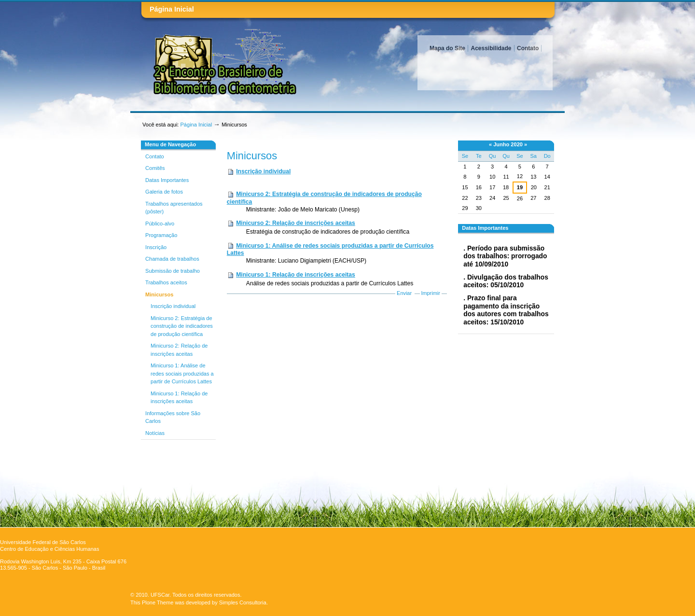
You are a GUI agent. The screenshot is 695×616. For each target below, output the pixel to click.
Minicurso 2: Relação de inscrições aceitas (296, 223)
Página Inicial (172, 9)
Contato (528, 48)
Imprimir (430, 293)
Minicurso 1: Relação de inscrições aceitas (296, 275)
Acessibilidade (491, 48)
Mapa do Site (447, 48)
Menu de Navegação (170, 144)
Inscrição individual (263, 171)
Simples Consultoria (243, 602)
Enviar (404, 293)
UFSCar (160, 595)
